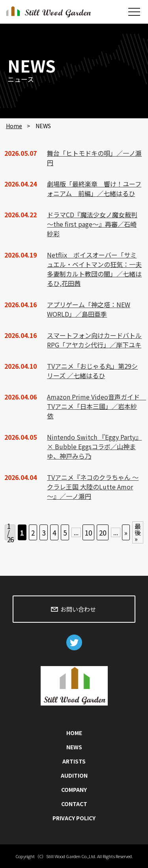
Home (14, 126)
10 (88, 533)
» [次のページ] (126, 533)
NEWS (74, 747)
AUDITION (74, 775)
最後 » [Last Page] (138, 532)
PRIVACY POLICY (74, 818)
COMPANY (74, 790)
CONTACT (74, 804)
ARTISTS (74, 761)
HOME (74, 733)
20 (103, 533)
